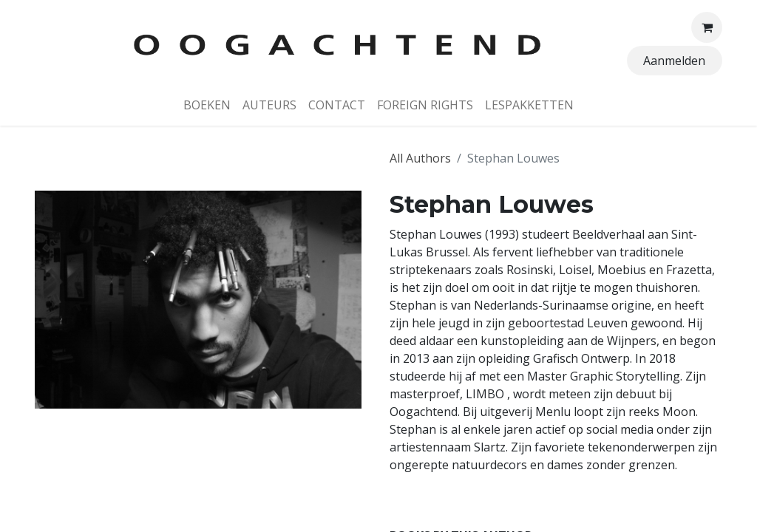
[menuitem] (207, 105)
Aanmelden (674, 61)
